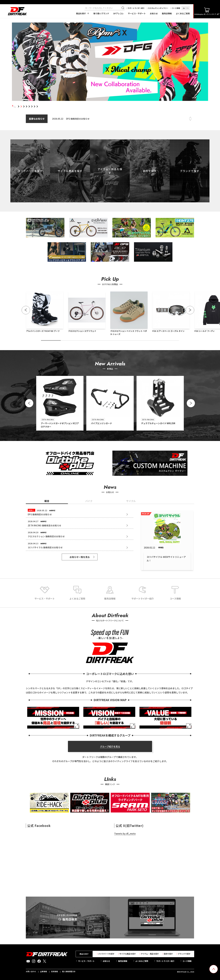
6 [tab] (32, 106)
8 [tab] (37, 106)
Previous (190, 118)
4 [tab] (27, 106)
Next (190, 120)
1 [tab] (19, 106)
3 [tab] (24, 106)
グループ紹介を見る (110, 746)
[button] (26, 310)
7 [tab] (35, 106)
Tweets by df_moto (125, 833)
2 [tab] (21, 106)
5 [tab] (29, 106)
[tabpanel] (110, 62)
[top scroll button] (214, 969)
